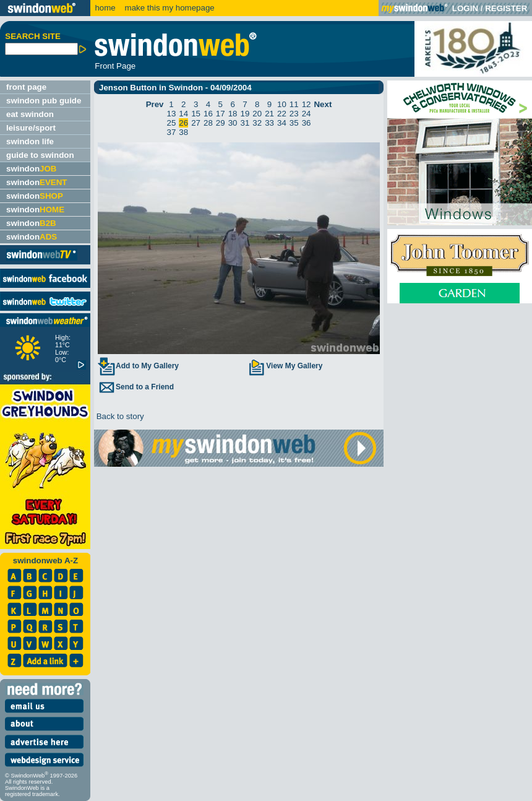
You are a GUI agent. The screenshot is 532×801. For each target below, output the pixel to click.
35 (294, 123)
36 (307, 123)
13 (172, 114)
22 (282, 114)
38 (183, 132)
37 (172, 132)
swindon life (30, 141)
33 (269, 123)
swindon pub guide (44, 101)
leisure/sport (31, 128)
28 (208, 123)
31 (245, 123)
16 (208, 114)
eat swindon (30, 114)
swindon (31, 169)
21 (269, 114)
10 (282, 104)
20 (257, 114)
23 (294, 114)
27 (196, 123)
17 (221, 114)
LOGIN (465, 8)
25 (172, 123)
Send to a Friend (135, 387)
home (105, 8)
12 (307, 104)
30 (233, 123)
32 (257, 123)
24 (307, 114)
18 (233, 114)
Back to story (119, 416)
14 (183, 114)
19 (245, 114)
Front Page (115, 66)
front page (26, 87)
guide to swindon (40, 155)
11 (294, 104)
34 (282, 123)
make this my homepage (169, 8)
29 (221, 123)
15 (196, 114)
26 (183, 123)
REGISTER (506, 8)
